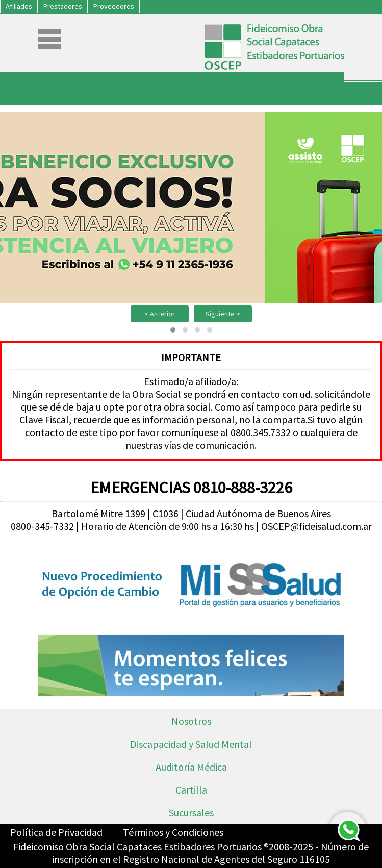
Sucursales (191, 813)
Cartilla (191, 790)
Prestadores (63, 6)
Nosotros (191, 721)
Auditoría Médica (191, 767)
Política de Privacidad (56, 832)
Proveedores (114, 6)
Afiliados (19, 6)
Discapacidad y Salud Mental (191, 744)
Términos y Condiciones (173, 832)
